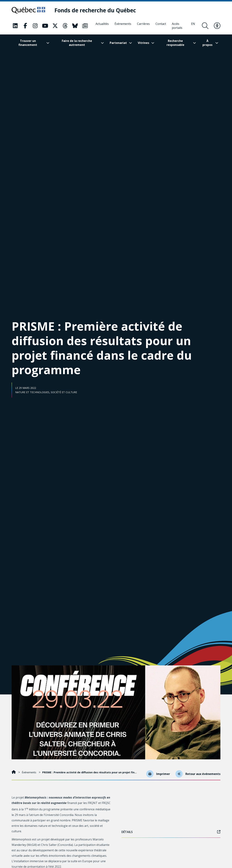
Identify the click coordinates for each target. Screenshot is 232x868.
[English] (193, 26)
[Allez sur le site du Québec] (28, 10)
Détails (171, 832)
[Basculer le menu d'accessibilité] (217, 26)
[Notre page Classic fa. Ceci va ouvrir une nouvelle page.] (15, 26)
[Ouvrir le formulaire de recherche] (205, 26)
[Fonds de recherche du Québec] (95, 10)
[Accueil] (14, 772)
